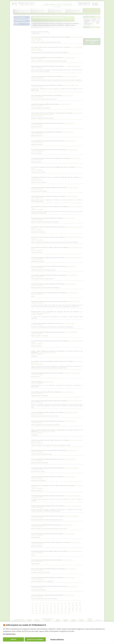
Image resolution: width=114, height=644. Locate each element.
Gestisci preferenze (57, 639)
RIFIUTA (14, 639)
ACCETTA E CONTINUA (35, 639)
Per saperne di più (9, 634)
